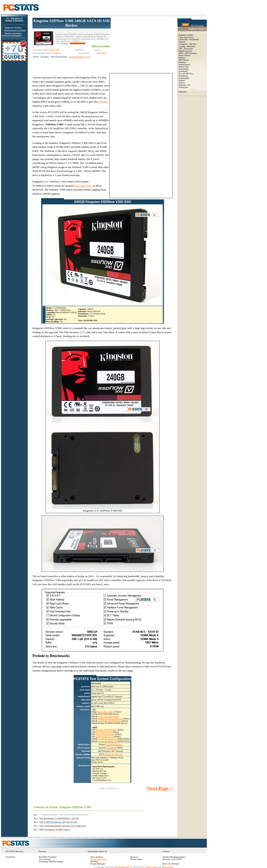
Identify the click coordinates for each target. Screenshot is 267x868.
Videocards (183, 87)
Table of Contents (101, 46)
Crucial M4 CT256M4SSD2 (110, 721)
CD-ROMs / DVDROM (189, 40)
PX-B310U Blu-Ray (114, 744)
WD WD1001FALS (104, 732)
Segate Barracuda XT (104, 737)
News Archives (96, 857)
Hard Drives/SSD (59, 57)
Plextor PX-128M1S (105, 712)
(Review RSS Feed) (98, 859)
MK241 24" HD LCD (113, 754)
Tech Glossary (45, 859)
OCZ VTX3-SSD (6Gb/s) (108, 716)
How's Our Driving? (171, 864)
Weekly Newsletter (13, 34)
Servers (182, 83)
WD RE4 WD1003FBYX (106, 730)
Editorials (183, 92)
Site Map (94, 861)
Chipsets (182, 42)
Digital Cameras (185, 51)
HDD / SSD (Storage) (188, 53)
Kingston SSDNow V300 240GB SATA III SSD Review (71, 23)
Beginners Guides (13, 28)
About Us (134, 857)
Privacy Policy (136, 859)
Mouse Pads (184, 67)
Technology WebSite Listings (51, 861)
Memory (182, 58)
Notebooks (183, 71)
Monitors (183, 62)
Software (182, 85)
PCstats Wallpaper (98, 864)
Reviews (45, 57)
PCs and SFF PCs (186, 74)
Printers (182, 80)
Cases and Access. (186, 37)
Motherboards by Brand (15, 31)
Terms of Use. (167, 867)
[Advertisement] (142, 44)
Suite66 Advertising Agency (174, 857)
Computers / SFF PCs (188, 44)
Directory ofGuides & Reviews (14, 20)
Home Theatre (185, 55)
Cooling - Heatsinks (187, 46)
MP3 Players (184, 60)
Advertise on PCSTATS (172, 859)
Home (36, 57)
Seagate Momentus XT (108, 739)
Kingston (103, 102)
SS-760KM (111, 748)
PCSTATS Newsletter (48, 857)
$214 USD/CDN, (83, 186)
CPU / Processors (186, 49)
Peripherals (183, 76)
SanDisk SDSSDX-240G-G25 (110, 719)
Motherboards (184, 65)
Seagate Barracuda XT (105, 734)
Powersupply (184, 78)
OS (189, 85)
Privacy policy (152, 867)
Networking (184, 69)
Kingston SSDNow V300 (79, 57)
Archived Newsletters (12, 36)
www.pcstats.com (121, 867)
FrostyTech (10, 857)
